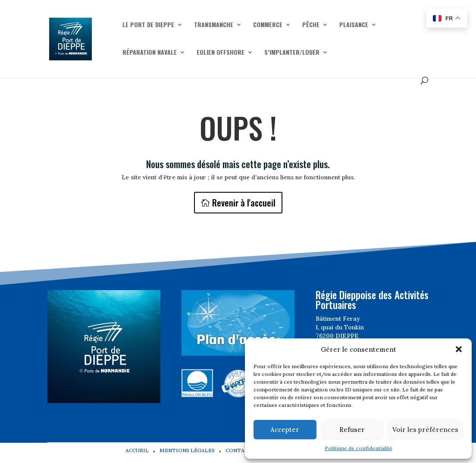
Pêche (311, 25)
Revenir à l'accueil (244, 203)
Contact (239, 450)
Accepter (285, 430)
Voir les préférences (425, 430)
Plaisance (354, 25)
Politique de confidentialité (359, 448)
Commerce (268, 25)
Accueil (137, 450)
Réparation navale (150, 53)
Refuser (352, 430)
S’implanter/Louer (292, 53)
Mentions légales (187, 450)
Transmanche (214, 25)
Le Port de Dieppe (148, 25)
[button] (459, 349)
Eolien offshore (221, 53)
